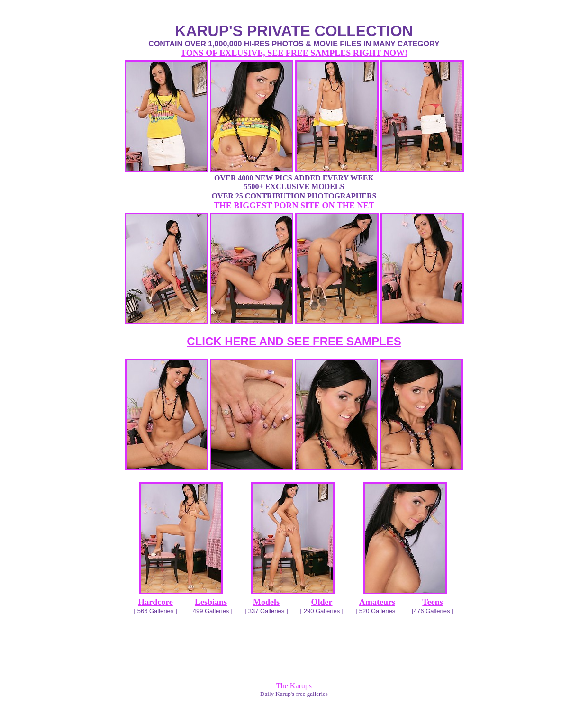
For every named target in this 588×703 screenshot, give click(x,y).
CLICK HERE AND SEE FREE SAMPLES (294, 341)
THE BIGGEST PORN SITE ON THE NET (294, 206)
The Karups (294, 686)
